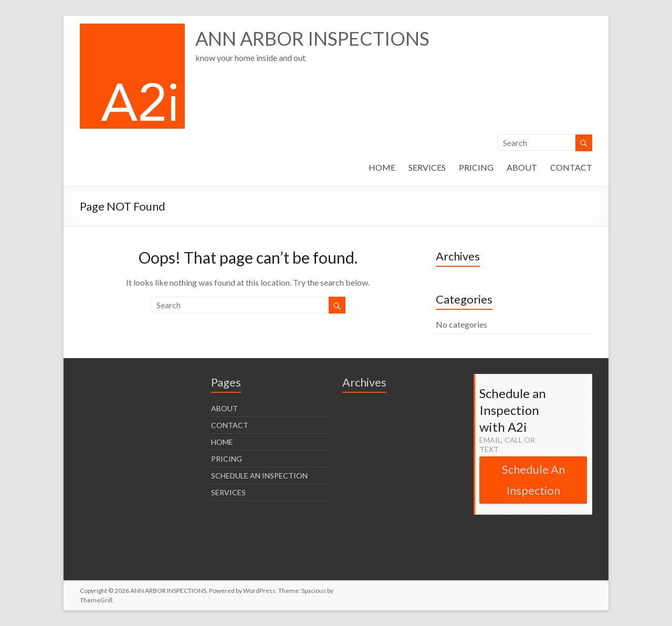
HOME (382, 167)
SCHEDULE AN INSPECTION (259, 476)
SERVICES (427, 167)
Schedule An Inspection (533, 480)
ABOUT (522, 167)
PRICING (476, 167)
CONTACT (571, 167)
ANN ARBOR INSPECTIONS (312, 38)
